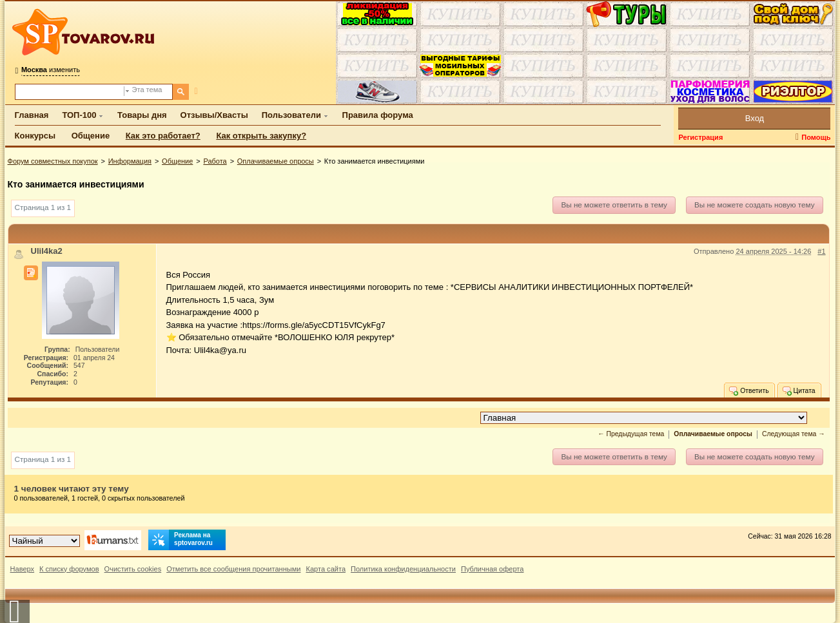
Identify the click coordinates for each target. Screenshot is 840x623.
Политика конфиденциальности (403, 569)
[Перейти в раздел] (644, 418)
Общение (91, 136)
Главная (32, 115)
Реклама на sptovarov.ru (181, 540)
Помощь (816, 137)
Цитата (798, 390)
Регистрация (700, 137)
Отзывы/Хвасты (214, 115)
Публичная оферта (492, 569)
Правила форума (378, 115)
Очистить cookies (133, 569)
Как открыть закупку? (261, 136)
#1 (821, 251)
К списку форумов (69, 569)
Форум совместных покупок (53, 161)
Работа (215, 161)
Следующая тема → (794, 434)
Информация (130, 161)
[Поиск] (181, 92)
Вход (755, 118)
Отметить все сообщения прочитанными (233, 569)
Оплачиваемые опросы (276, 161)
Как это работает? (163, 136)
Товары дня (142, 115)
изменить (51, 70)
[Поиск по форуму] (70, 92)
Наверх (23, 569)
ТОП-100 (79, 115)
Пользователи (291, 115)
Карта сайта (326, 569)
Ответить (748, 390)
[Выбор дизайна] (44, 541)
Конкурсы (35, 136)
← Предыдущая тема (631, 434)
